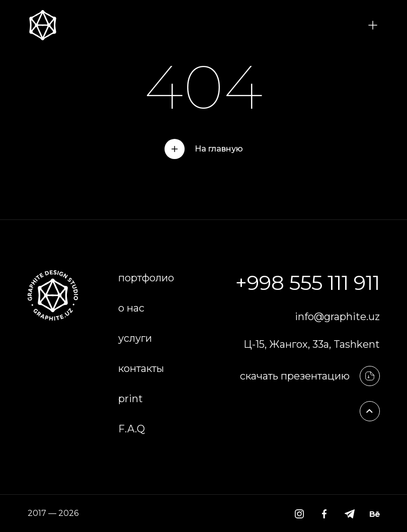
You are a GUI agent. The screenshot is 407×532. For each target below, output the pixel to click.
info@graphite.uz (337, 317)
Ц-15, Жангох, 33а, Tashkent (312, 344)
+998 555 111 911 (308, 283)
